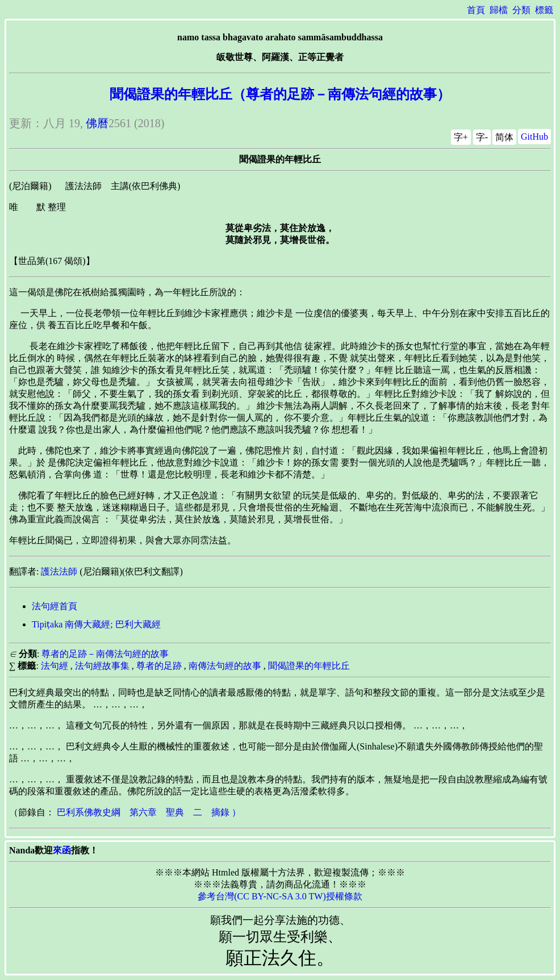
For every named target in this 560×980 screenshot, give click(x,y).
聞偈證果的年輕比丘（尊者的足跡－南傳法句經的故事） (280, 94)
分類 (521, 10)
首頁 (476, 10)
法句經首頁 (55, 606)
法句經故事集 (102, 666)
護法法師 (59, 571)
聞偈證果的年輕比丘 (309, 666)
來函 (62, 850)
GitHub (534, 137)
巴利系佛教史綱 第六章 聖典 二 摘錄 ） (149, 812)
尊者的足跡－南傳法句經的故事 (105, 654)
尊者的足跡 (159, 666)
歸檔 (499, 10)
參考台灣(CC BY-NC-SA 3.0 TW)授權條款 (280, 896)
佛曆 (97, 123)
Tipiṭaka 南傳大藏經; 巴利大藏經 (96, 624)
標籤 (544, 10)
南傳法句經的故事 (225, 666)
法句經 (55, 666)
